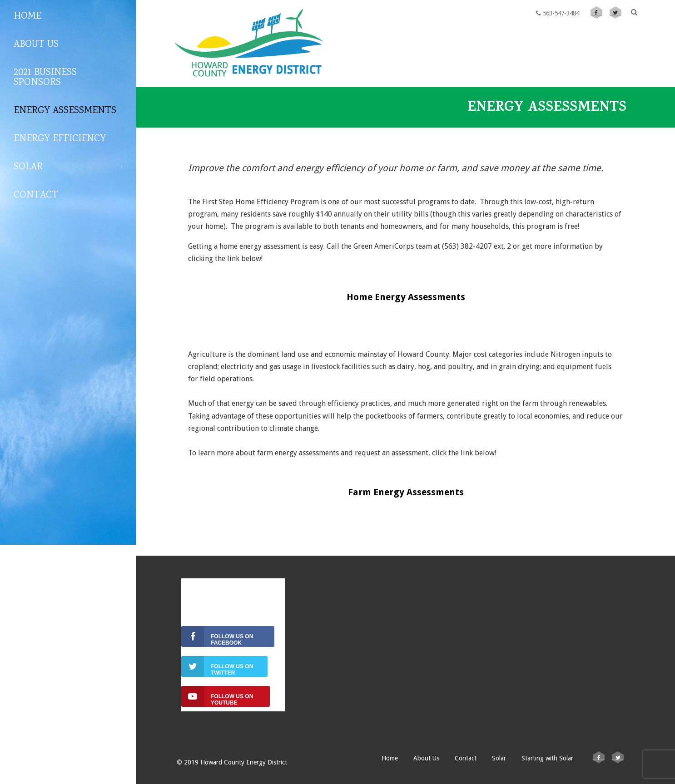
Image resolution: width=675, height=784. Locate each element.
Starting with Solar (547, 758)
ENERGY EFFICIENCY (60, 139)
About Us (36, 44)
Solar (68, 167)
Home (27, 16)
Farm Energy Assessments (406, 492)
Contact (36, 195)
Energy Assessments (65, 111)
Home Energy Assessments (406, 297)
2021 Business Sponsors (45, 78)
